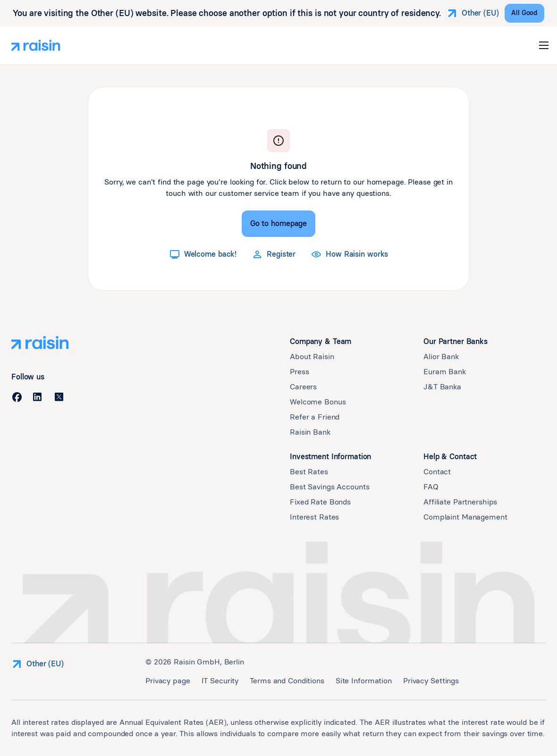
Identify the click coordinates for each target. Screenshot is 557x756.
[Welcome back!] (203, 254)
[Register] (274, 254)
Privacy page (168, 681)
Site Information (364, 681)
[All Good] (524, 13)
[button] (544, 45)
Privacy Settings (431, 681)
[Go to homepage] (278, 224)
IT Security (220, 681)
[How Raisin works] (349, 254)
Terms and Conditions (287, 681)
